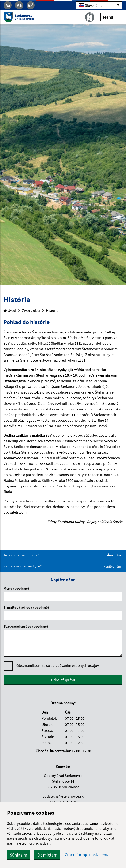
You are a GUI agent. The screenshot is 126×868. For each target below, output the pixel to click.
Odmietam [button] (47, 855)
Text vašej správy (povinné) (26, 626)
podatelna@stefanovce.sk (63, 796)
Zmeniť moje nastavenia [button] (87, 855)
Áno (111, 555)
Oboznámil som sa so (58, 666)
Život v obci (31, 310)
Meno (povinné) (16, 588)
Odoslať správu (63, 680)
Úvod (10, 310)
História (52, 310)
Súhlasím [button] (19, 855)
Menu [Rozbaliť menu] (111, 17)
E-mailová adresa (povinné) (26, 607)
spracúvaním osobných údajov (75, 665)
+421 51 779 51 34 (63, 802)
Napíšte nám (112, 566)
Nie (119, 555)
